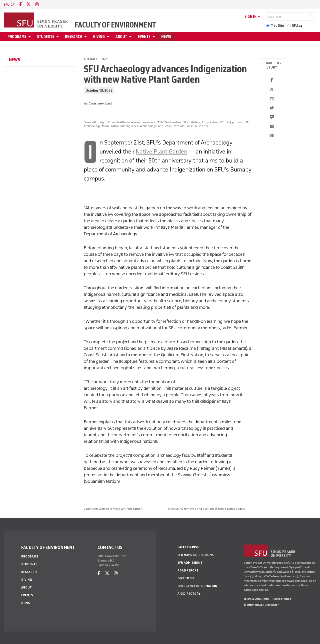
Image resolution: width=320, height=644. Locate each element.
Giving (99, 37)
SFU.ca (297, 26)
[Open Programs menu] (30, 37)
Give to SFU (186, 578)
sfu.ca (9, 5)
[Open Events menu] (154, 37)
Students (46, 37)
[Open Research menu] (86, 37)
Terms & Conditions (256, 599)
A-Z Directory (189, 594)
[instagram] (37, 4)
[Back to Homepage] (36, 20)
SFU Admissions (190, 563)
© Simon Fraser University (261, 605)
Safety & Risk (188, 547)
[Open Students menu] (58, 37)
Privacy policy (281, 599)
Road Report (188, 570)
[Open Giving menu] (109, 37)
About (121, 37)
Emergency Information (197, 586)
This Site (277, 26)
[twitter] (28, 4)
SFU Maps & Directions (195, 555)
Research (74, 37)
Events (144, 37)
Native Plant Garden (161, 151)
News (166, 37)
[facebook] (20, 4)
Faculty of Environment (115, 25)
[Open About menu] (131, 37)
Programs (17, 37)
